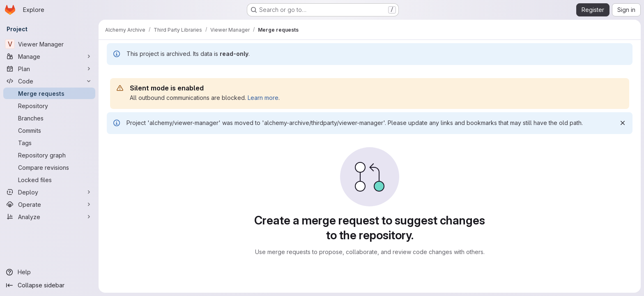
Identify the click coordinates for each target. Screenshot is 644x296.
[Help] (49, 272)
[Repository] (49, 106)
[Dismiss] (623, 123)
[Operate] (49, 204)
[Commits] (49, 130)
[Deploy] (49, 192)
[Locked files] (49, 180)
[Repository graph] (49, 155)
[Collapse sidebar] (49, 285)
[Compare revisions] (49, 167)
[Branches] (49, 118)
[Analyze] (49, 217)
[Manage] (49, 56)
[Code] (49, 81)
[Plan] (49, 69)
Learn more (263, 98)
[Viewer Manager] (49, 44)
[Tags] (49, 143)
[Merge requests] (49, 93)
